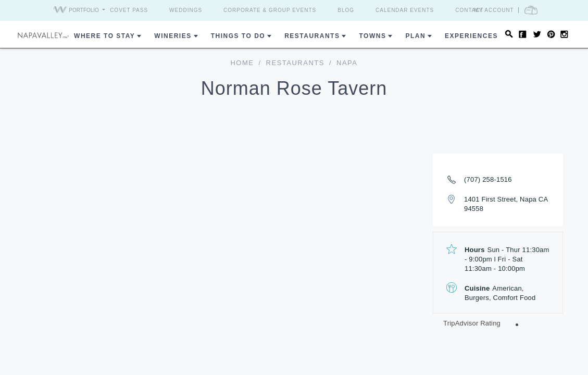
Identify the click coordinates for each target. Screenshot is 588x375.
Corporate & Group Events (270, 10)
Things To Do (238, 36)
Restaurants (312, 36)
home (242, 63)
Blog (346, 10)
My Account (494, 10)
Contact (470, 10)
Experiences (471, 36)
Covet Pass (129, 10)
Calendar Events (405, 10)
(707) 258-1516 (488, 179)
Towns (372, 36)
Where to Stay (104, 36)
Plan (415, 36)
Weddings (186, 10)
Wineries (173, 36)
